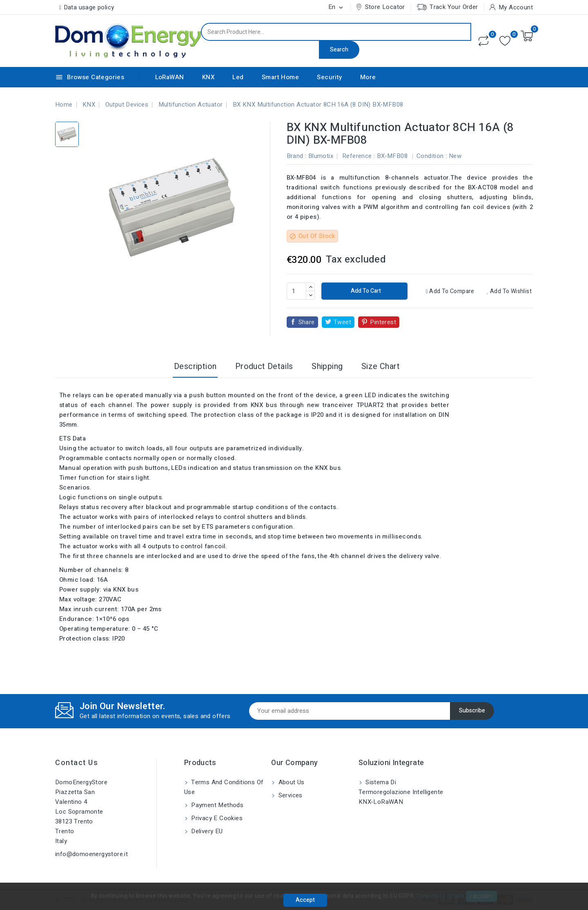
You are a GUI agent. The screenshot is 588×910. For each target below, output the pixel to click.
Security (329, 77)
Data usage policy (89, 7)
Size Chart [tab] (381, 366)
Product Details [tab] (264, 366)
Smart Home (280, 77)
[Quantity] (296, 291)
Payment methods (216, 805)
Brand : (297, 156)
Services (290, 795)
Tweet (342, 322)
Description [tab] (195, 366)
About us (291, 782)
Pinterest (383, 322)
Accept (305, 900)
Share (307, 322)
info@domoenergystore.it (91, 854)
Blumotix (321, 156)
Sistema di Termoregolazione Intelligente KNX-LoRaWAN (401, 792)
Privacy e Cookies (216, 818)
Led (238, 77)
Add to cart (365, 291)
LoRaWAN (170, 77)
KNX (208, 77)
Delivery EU (206, 831)
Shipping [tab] (327, 366)
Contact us (77, 763)
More (368, 77)
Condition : (432, 156)
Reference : (359, 156)
